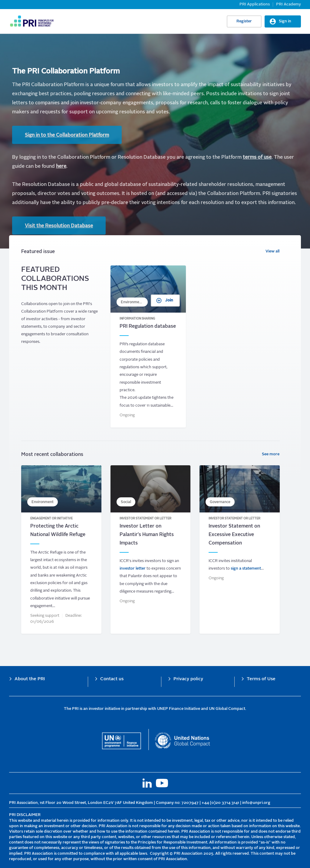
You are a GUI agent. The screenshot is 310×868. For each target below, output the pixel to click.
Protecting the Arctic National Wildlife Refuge (61, 550)
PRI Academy (289, 4)
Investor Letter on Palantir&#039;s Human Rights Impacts (151, 550)
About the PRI (30, 679)
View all (272, 251)
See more (271, 454)
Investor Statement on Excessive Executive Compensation (240, 550)
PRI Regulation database (148, 346)
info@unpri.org (256, 803)
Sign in (285, 21)
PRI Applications (255, 4)
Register (244, 21)
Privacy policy (188, 679)
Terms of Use (261, 679)
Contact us (112, 679)
